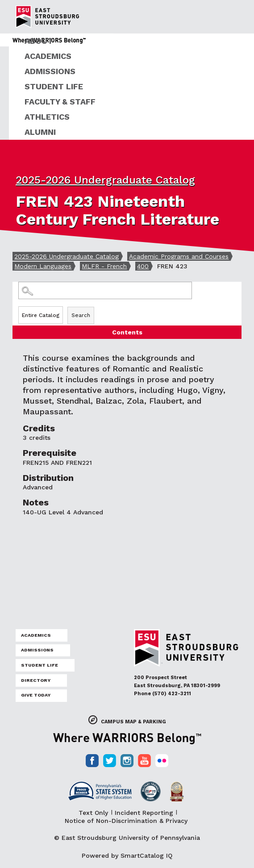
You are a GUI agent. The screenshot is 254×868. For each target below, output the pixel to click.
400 (143, 266)
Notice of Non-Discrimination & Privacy (126, 821)
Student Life (54, 86)
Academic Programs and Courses (179, 256)
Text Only (93, 813)
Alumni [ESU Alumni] (40, 132)
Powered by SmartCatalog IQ (127, 855)
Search (81, 315)
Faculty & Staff (60, 102)
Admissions (50, 71)
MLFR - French (104, 266)
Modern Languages (43, 266)
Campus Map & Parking (133, 722)
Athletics (47, 117)
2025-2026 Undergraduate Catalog (105, 180)
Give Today (36, 695)
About (39, 41)
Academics (48, 56)
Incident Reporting (144, 813)
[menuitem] (131, 41)
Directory (36, 680)
